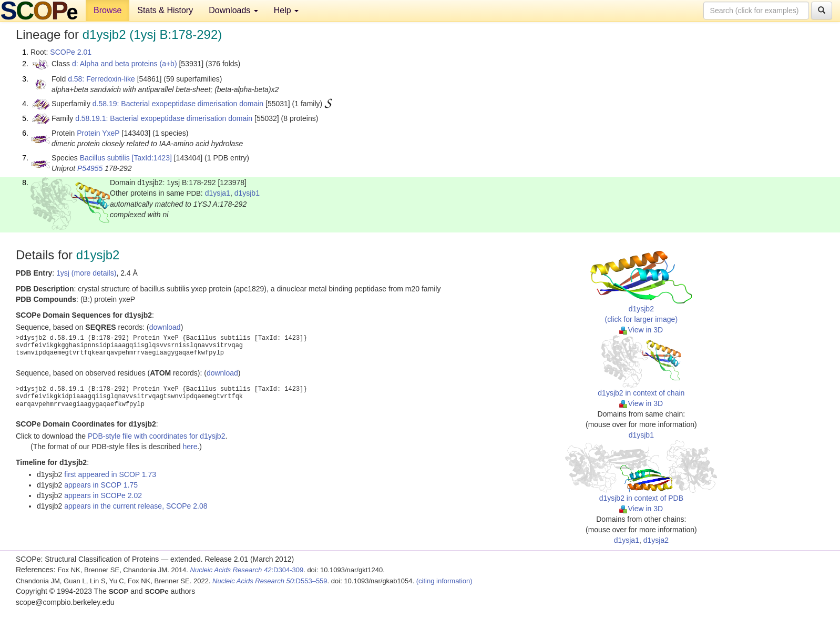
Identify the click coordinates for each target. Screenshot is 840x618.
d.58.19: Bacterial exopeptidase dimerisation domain (178, 104)
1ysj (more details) (86, 273)
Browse (107, 10)
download (165, 327)
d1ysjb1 (247, 193)
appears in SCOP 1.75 (101, 485)
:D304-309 (247, 570)
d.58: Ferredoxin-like (101, 79)
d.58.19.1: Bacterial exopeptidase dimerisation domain (164, 118)
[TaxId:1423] (152, 158)
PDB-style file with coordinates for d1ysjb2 (156, 436)
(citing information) (444, 581)
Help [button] (286, 10)
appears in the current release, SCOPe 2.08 (136, 506)
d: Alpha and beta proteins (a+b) (125, 64)
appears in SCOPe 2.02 (103, 495)
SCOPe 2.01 (71, 52)
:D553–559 (270, 581)
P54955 (90, 168)
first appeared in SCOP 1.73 (110, 474)
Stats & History (165, 10)
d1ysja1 (218, 193)
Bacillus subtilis (105, 158)
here (190, 447)
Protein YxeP (98, 133)
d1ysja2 (656, 540)
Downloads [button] (233, 10)
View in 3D (641, 330)
